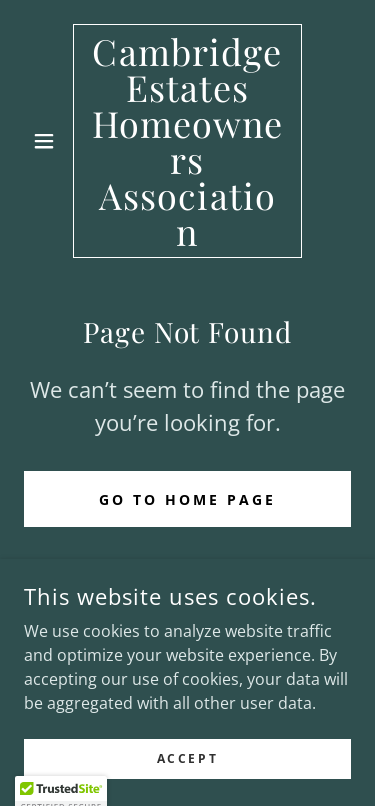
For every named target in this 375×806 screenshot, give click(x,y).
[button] (48, 141)
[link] (187, 141)
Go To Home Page (187, 499)
